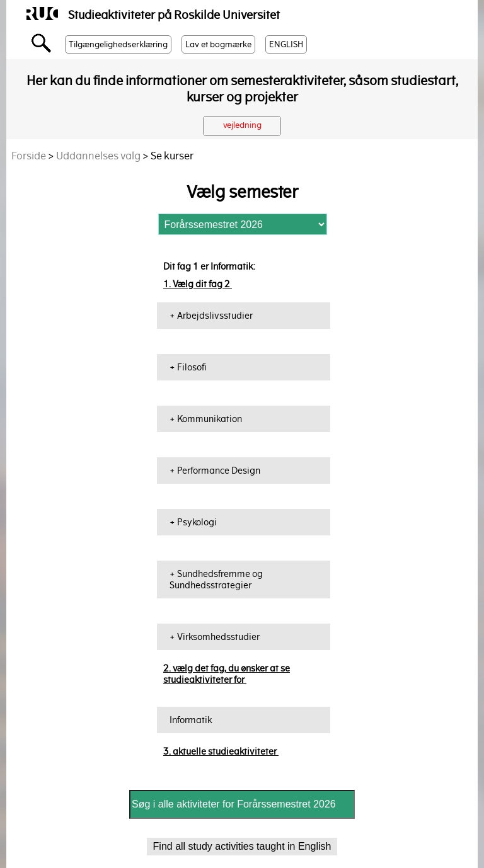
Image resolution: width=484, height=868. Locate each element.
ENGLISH (286, 44)
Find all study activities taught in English (242, 846)
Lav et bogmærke (218, 44)
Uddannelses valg (98, 156)
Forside (29, 156)
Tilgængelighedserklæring (118, 44)
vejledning (242, 125)
